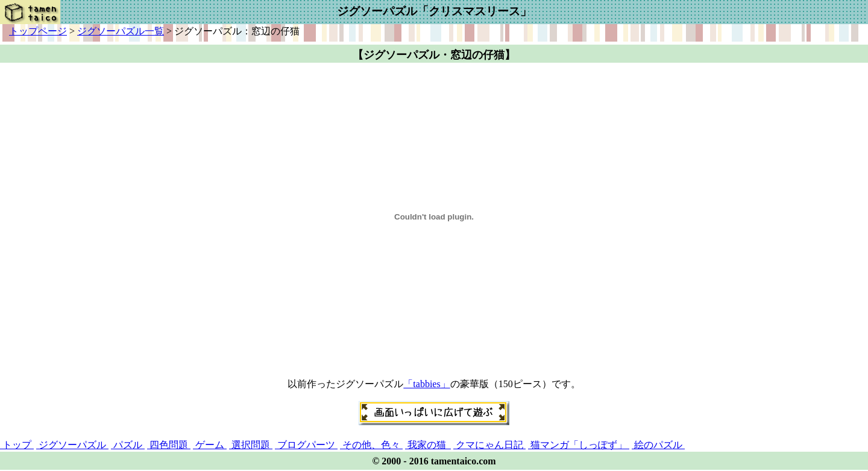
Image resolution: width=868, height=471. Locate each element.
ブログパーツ (306, 445)
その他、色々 (371, 445)
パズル (128, 445)
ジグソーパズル (72, 445)
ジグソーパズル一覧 (121, 31)
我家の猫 (428, 445)
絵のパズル (658, 445)
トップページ (38, 31)
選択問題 (251, 445)
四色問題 (169, 445)
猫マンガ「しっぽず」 (579, 445)
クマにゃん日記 (489, 445)
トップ (17, 445)
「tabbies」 (426, 384)
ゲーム (210, 445)
